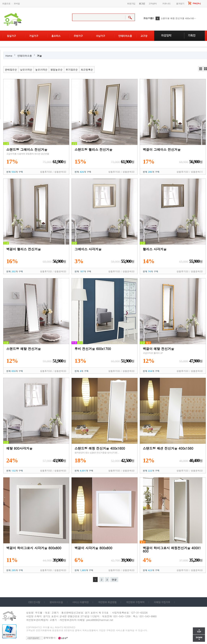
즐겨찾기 (180, 4)
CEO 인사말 (34, 602)
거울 (39, 56)
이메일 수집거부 (162, 602)
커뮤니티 (166, 4)
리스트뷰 (201, 69)
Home (9, 56)
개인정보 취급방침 (107, 602)
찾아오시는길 (56, 602)
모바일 (17, 4)
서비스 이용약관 (80, 602)
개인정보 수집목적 (135, 602)
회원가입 (131, 4)
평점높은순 (57, 70)
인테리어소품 (25, 56)
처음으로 (6, 4)
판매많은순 (11, 70)
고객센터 (153, 4)
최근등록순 (87, 70)
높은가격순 (41, 70)
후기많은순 (72, 70)
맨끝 (114, 580)
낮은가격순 (26, 70)
